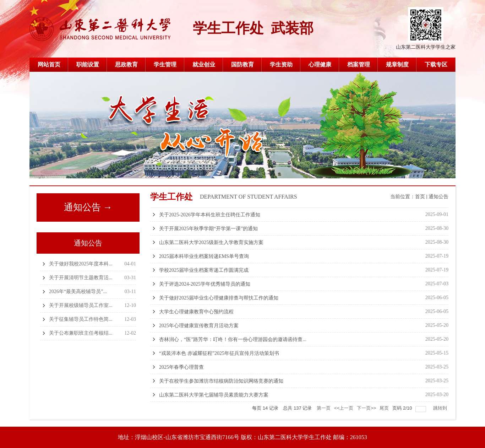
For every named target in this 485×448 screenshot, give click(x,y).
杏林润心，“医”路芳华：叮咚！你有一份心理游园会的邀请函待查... (233, 339)
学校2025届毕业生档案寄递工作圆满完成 (204, 270)
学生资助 (281, 64)
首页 (420, 197)
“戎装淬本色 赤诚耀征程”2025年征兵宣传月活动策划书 (219, 353)
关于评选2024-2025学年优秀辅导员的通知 (205, 284)
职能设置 (88, 64)
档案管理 (359, 64)
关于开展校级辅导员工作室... (81, 305)
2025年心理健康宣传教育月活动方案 (199, 326)
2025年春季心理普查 (181, 367)
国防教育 (243, 64)
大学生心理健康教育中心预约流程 (196, 312)
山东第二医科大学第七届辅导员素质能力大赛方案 (214, 395)
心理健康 (320, 64)
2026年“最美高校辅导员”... (78, 292)
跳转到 (441, 408)
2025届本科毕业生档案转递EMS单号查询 (204, 256)
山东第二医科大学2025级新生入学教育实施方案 (211, 242)
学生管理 (165, 64)
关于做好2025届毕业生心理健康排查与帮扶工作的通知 (219, 298)
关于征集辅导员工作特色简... (81, 319)
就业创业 (204, 64)
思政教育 (126, 64)
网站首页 (49, 64)
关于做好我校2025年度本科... (81, 264)
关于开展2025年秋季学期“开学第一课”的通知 (208, 229)
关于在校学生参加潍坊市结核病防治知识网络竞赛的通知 (221, 381)
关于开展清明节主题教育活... (81, 278)
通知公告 (438, 197)
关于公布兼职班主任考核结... (81, 333)
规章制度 (397, 64)
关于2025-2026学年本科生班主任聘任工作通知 (210, 215)
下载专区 (436, 64)
